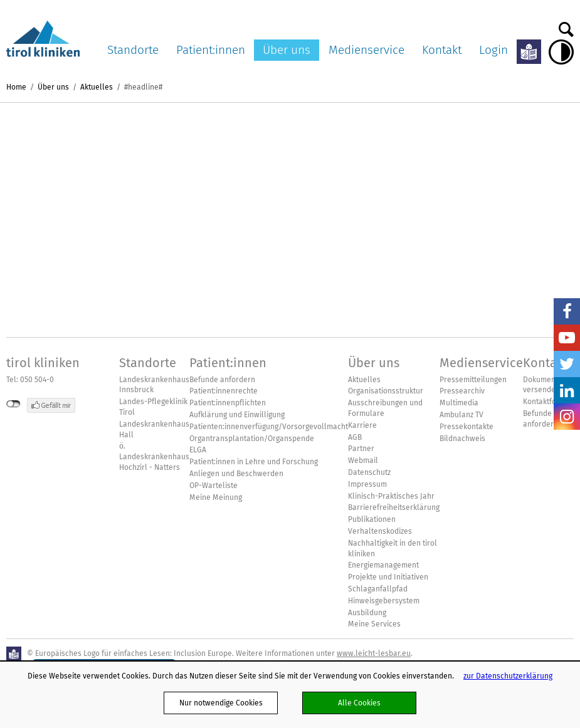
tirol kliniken (43, 363)
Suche (566, 26)
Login (493, 50)
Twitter (567, 364)
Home (16, 87)
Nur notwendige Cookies (221, 703)
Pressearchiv (462, 391)
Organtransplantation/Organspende (252, 439)
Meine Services (374, 624)
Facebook (567, 311)
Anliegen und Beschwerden (236, 474)
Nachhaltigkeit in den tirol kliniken (393, 549)
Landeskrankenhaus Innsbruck (154, 385)
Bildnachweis (462, 439)
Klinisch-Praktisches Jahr (391, 496)
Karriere (362, 425)
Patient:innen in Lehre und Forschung (254, 462)
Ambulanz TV (461, 415)
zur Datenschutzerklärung (508, 676)
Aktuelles (97, 87)
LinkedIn (567, 390)
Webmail (363, 460)
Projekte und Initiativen (388, 577)
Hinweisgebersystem (384, 601)
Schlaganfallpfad (378, 589)
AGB (355, 437)
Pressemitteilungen (473, 380)
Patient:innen (211, 50)
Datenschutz (369, 472)
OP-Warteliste (214, 486)
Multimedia (459, 403)
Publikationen (372, 519)
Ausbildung (367, 613)
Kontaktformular (551, 402)
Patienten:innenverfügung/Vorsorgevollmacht (269, 427)
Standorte (133, 50)
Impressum (367, 484)
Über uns (287, 50)
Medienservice (366, 50)
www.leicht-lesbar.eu (374, 653)
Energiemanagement (383, 565)
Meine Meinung (216, 497)
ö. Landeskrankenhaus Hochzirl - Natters (154, 457)
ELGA (198, 450)
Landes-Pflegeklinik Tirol (153, 407)
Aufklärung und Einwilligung (237, 415)
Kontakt (442, 50)
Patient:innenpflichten (228, 403)
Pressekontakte (467, 427)
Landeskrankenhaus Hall (154, 429)
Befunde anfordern (222, 380)
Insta (567, 417)
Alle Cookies (359, 703)
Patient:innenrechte (224, 391)
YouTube (567, 338)
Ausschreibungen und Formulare (385, 408)
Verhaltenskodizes (380, 531)
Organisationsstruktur (386, 391)
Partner (361, 449)
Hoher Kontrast (561, 52)
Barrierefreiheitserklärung (394, 507)
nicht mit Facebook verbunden (13, 404)
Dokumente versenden (543, 385)
